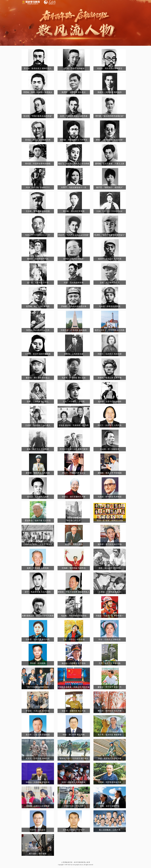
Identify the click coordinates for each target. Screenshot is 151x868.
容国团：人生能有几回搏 (38, 497)
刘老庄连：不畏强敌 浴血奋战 (74, 330)
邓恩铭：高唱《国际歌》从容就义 (38, 92)
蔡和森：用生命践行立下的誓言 (74, 140)
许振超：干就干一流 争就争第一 (110, 616)
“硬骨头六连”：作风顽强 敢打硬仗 (74, 758)
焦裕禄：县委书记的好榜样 (110, 402)
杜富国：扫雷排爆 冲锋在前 (38, 758)
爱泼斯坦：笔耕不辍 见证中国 (38, 521)
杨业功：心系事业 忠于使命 (74, 663)
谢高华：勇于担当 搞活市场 (110, 544)
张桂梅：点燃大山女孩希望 (38, 806)
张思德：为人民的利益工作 (38, 330)
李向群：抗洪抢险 (38, 663)
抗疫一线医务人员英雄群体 (74, 782)
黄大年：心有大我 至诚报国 (38, 735)
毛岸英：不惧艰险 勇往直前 (74, 378)
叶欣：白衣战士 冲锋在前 (110, 639)
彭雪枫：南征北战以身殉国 (38, 306)
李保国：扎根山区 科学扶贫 (38, 711)
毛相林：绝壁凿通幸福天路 (110, 782)
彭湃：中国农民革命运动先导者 (74, 116)
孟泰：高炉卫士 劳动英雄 (38, 449)
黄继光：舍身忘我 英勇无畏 (110, 378)
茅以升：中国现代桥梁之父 (74, 473)
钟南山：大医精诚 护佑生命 (38, 782)
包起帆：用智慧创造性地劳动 (74, 616)
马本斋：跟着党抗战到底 (110, 306)
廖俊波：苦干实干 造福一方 (110, 687)
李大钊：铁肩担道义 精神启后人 (38, 68)
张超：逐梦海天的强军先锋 (110, 758)
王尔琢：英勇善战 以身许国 (38, 211)
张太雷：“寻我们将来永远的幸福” (38, 116)
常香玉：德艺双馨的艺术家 (74, 497)
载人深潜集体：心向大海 (110, 830)
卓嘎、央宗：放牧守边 (110, 806)
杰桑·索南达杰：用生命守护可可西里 (38, 616)
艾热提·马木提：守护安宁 (74, 830)
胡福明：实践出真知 (74, 544)
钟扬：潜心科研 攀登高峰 (74, 735)
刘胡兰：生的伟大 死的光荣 (110, 354)
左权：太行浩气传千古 (110, 283)
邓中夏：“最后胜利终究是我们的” (110, 116)
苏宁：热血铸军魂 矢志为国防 (38, 592)
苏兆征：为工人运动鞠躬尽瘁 (38, 140)
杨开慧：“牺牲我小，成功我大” (110, 187)
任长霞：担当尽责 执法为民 (38, 639)
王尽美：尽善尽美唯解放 (74, 68)
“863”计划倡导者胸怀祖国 (38, 687)
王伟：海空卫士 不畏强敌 (110, 663)
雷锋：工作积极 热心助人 (38, 402)
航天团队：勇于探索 (38, 854)
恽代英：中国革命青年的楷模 (38, 164)
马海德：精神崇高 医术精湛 (110, 497)
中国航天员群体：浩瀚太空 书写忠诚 (74, 687)
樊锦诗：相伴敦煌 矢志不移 (110, 711)
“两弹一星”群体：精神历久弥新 (110, 521)
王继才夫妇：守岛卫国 (74, 806)
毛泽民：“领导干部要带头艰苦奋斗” (110, 235)
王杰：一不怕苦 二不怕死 (74, 402)
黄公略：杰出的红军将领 (74, 211)
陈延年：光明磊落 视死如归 (110, 92)
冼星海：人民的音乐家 (74, 354)
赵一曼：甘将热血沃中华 (38, 283)
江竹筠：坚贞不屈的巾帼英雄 (38, 354)
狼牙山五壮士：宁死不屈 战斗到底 (110, 330)
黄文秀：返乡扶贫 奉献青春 (110, 735)
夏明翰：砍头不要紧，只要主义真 (110, 164)
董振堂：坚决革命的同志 (38, 259)
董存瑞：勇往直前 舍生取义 (38, 378)
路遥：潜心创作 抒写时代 (110, 568)
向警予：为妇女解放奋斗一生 (74, 187)
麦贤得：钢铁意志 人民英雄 (38, 473)
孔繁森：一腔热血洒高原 (110, 592)
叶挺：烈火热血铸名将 (74, 283)
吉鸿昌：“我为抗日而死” (74, 259)
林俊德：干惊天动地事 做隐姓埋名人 (74, 592)
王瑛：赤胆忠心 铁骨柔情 (74, 639)
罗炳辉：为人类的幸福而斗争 (74, 306)
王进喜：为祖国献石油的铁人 (38, 425)
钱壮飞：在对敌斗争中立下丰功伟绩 (74, 164)
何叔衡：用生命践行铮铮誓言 (110, 68)
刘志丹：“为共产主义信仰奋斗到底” (74, 235)
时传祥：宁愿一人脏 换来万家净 (74, 449)
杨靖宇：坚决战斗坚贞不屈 (110, 259)
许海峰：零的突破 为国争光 (74, 568)
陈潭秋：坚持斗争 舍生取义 (74, 92)
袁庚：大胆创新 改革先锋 (38, 568)
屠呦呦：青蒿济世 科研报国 (110, 473)
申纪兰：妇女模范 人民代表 (110, 425)
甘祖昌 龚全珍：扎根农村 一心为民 (74, 425)
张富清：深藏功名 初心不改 (74, 711)
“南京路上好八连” (74, 521)
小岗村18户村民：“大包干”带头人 (38, 544)
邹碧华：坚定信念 (38, 830)
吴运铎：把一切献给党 (110, 449)
